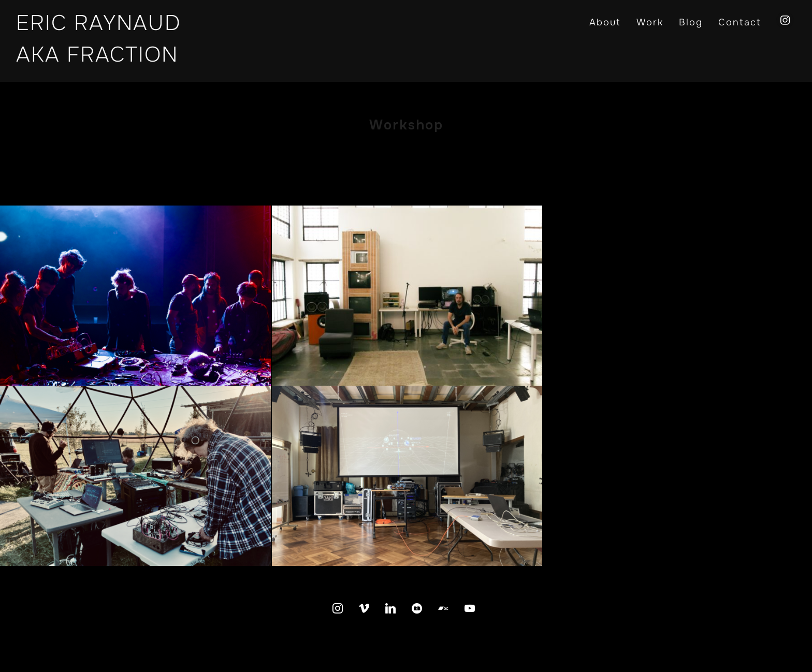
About (605, 22)
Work (650, 22)
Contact (740, 22)
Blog (691, 22)
